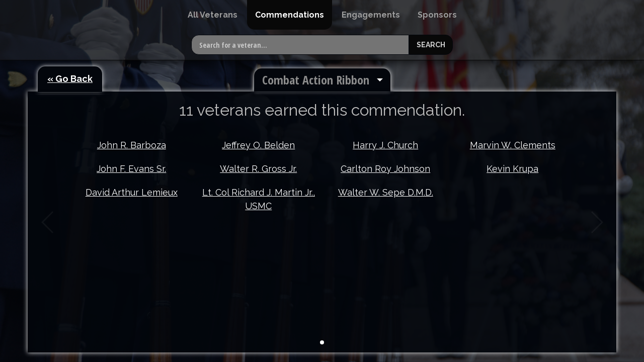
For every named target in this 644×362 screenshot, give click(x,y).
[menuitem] (213, 15)
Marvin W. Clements (513, 145)
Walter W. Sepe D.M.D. (386, 192)
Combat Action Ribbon (316, 80)
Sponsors (437, 15)
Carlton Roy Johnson (385, 169)
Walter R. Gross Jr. (258, 169)
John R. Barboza (132, 145)
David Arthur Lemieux (132, 192)
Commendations (290, 15)
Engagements (371, 15)
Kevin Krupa (512, 169)
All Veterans (213, 15)
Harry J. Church (385, 145)
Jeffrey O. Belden (258, 145)
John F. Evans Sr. (131, 169)
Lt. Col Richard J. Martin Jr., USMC (259, 199)
